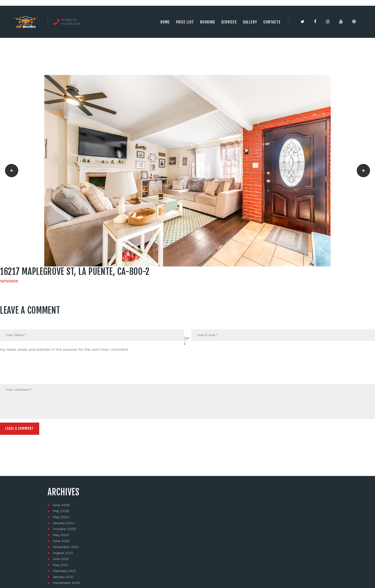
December (67, 584)
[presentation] (36, 373)
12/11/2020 (9, 281)
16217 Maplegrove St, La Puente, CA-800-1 (10, 171)
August (63, 554)
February (65, 572)
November (67, 548)
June (62, 507)
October (65, 531)
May (61, 513)
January (64, 525)
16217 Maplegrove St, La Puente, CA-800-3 (368, 171)
